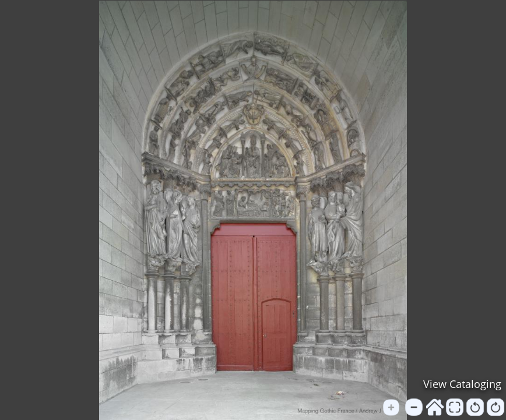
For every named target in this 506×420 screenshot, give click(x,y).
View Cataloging (462, 384)
